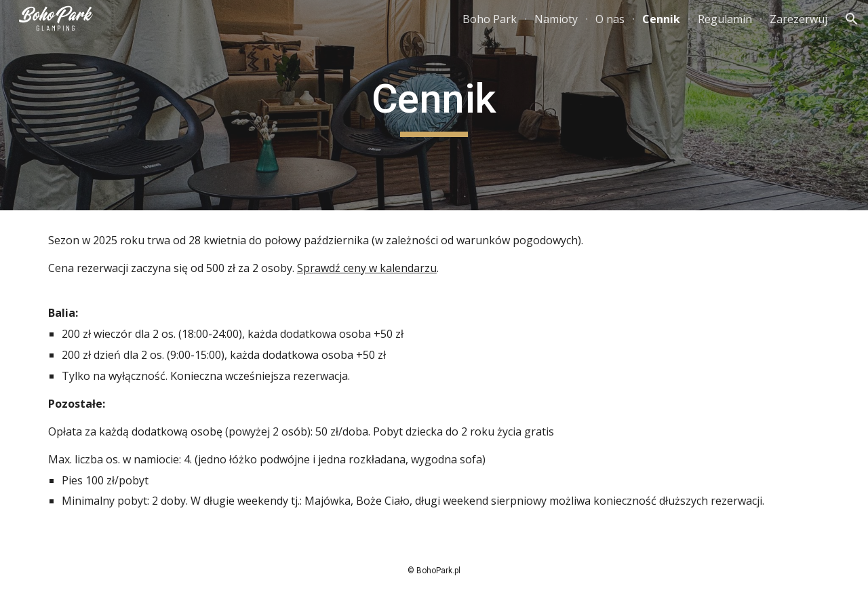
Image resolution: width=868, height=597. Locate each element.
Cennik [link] (661, 19)
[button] (852, 19)
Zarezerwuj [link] (798, 19)
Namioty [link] (556, 19)
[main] (434, 105)
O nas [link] (610, 19)
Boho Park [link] (490, 19)
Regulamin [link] (725, 19)
